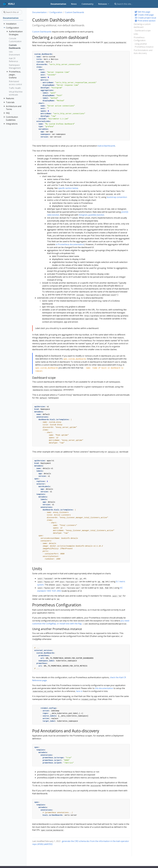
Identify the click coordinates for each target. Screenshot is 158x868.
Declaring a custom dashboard (142, 26)
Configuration (56, 12)
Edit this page (142, 12)
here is (79, 691)
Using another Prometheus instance (144, 45)
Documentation (39, 12)
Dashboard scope (143, 31)
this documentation (104, 688)
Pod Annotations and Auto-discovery (143, 52)
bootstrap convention (117, 197)
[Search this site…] (132, 4)
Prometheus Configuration (140, 39)
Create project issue (145, 18)
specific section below (68, 188)
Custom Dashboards (75, 12)
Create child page (144, 15)
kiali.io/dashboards (106, 146)
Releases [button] (103, 4)
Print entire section (145, 21)
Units (136, 34)
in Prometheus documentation (70, 244)
